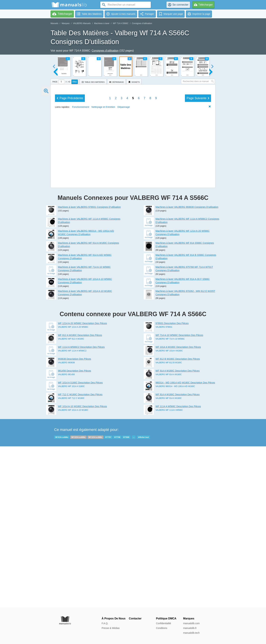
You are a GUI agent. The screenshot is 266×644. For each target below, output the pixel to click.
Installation (137, 145)
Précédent (70, 320)
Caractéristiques (140, 125)
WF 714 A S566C (121, 23)
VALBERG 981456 (66, 536)
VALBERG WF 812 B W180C (169, 524)
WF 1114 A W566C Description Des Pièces (178, 567)
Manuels (54, 23)
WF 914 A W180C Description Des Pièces (178, 532)
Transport (136, 175)
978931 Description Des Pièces (172, 484)
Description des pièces (144, 121)
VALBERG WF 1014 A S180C (71, 547)
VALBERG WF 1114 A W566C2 (72, 512)
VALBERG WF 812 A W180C (71, 500)
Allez (75, 82)
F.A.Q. (105, 623)
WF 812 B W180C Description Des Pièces (178, 520)
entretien (90, 174)
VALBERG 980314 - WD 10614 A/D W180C (175, 547)
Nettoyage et (92, 169)
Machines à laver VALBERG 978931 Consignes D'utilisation (89, 368)
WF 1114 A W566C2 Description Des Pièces (81, 508)
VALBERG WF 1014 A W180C (169, 512)
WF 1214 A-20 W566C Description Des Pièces (83, 484)
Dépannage (137, 171)
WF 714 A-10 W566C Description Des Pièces (179, 496)
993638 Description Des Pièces (75, 520)
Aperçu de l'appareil (97, 124)
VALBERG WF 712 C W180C (71, 559)
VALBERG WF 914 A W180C (169, 536)
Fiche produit (137, 189)
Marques (66, 23)
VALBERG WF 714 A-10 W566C (170, 500)
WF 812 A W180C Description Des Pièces (80, 496)
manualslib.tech (191, 633)
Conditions (162, 628)
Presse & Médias (111, 628)
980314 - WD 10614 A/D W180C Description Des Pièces (185, 544)
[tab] (65, 81)
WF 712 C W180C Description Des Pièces (80, 556)
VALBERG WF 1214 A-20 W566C (73, 488)
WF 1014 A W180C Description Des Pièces (178, 508)
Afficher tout (143, 598)
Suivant (198, 320)
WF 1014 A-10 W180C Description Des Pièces (83, 567)
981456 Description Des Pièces (75, 532)
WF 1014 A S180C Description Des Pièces (80, 544)
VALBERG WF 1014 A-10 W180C (73, 571)
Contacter (135, 618)
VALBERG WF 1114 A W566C (169, 571)
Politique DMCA (166, 618)
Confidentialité (164, 623)
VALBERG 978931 (164, 488)
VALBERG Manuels (82, 23)
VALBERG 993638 (66, 524)
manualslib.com (191, 623)
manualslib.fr (190, 628)
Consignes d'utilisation (142, 23)
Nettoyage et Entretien (103, 329)
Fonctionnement (140, 149)
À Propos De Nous (113, 618)
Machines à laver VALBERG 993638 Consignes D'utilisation (187, 368)
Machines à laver (102, 23)
